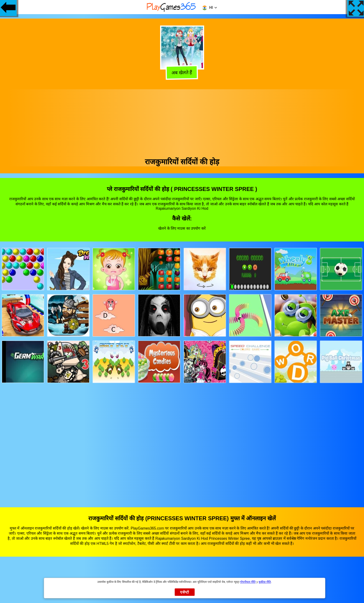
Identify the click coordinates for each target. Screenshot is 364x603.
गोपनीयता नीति (248, 582)
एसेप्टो (185, 592)
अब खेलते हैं (183, 73)
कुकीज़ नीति (265, 582)
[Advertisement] (182, 122)
